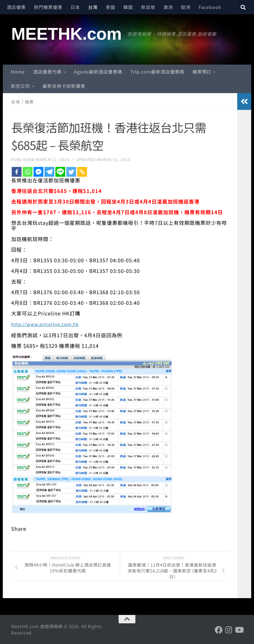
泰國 (110, 7)
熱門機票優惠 (48, 7)
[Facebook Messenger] (38, 172)
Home (18, 72)
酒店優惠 (16, 7)
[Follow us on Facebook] (219, 630)
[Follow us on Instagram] (229, 630)
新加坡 (148, 7)
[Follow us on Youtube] (239, 630)
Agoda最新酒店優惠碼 (98, 72)
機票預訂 (202, 72)
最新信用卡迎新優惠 (64, 86)
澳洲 (168, 7)
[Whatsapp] (28, 172)
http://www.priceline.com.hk (49, 324)
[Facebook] (17, 172)
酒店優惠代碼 (47, 72)
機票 (30, 102)
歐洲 (186, 7)
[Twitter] (71, 172)
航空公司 (20, 86)
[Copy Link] (82, 172)
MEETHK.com (66, 34)
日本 (75, 7)
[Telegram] (49, 172)
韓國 (128, 7)
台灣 (93, 7)
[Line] (60, 172)
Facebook (210, 7)
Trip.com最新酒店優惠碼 (157, 72)
